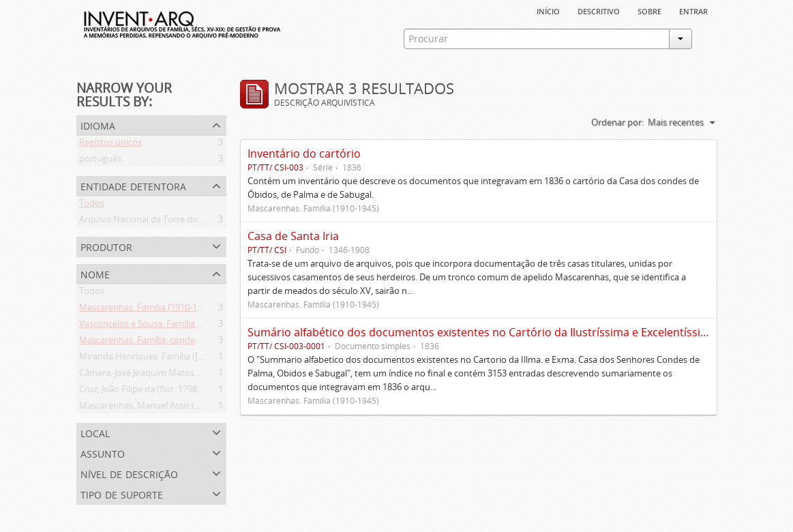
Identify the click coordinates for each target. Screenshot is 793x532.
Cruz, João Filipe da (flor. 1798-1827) (150, 391)
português (100, 161)
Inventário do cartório (304, 153)
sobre (649, 10)
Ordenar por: (617, 122)
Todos (92, 205)
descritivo (599, 10)
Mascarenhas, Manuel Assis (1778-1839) (159, 408)
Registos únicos (110, 145)
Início (548, 10)
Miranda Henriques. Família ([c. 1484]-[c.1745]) (171, 359)
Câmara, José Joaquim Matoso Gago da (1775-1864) (181, 375)
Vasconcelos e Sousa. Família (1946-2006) (161, 326)
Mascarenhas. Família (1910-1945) (147, 310)
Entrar (693, 10)
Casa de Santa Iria (293, 236)
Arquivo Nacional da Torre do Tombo (154, 222)
